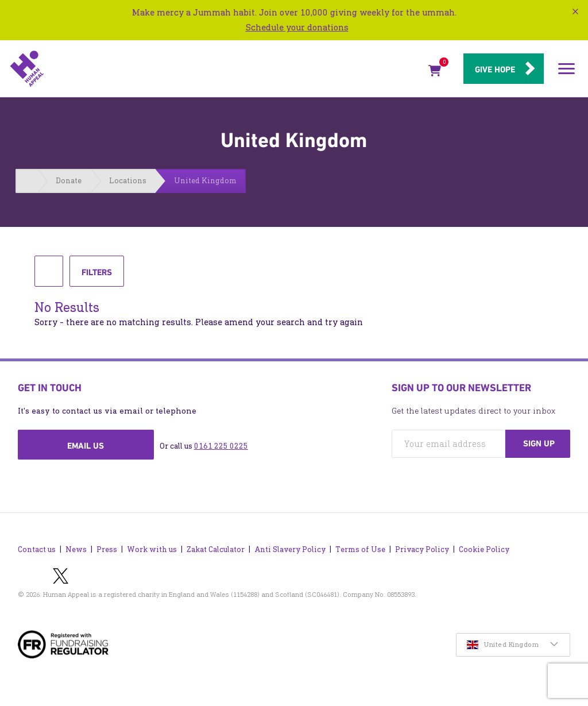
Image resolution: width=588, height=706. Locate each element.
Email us (86, 446)
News (76, 549)
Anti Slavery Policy (290, 549)
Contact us (37, 549)
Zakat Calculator (216, 549)
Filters (96, 277)
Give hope (495, 70)
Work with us (152, 549)
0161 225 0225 (221, 446)
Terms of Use (360, 549)
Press (107, 549)
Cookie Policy (484, 549)
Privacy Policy (422, 549)
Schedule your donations (297, 27)
